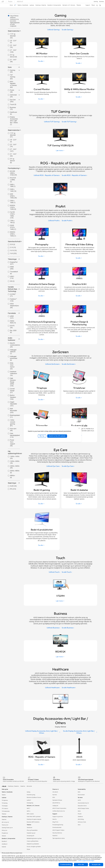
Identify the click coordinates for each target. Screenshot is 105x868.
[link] (4, 5)
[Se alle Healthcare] (69, 688)
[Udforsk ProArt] (54, 221)
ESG (54, 797)
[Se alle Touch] (67, 572)
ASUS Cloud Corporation (59, 808)
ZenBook (80, 817)
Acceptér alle (96, 865)
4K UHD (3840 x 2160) (13, 173)
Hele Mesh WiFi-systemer (34, 817)
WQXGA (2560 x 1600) (13, 234)
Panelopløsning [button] (14, 168)
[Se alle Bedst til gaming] (42, 504)
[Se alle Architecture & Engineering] (42, 339)
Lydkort (29, 800)
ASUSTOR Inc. (56, 803)
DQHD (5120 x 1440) (13, 227)
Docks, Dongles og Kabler (34, 847)
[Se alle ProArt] (67, 221)
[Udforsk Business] (53, 628)
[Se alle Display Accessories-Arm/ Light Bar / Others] (79, 732)
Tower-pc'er (5, 825)
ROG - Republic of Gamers (13, 84)
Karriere (55, 795)
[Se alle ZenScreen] (69, 364)
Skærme (4, 819)
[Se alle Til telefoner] (79, 398)
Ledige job (55, 806)
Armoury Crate (82, 822)
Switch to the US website (57, 436)
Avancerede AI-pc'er (83, 803)
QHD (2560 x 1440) (13, 196)
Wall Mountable (13, 411)
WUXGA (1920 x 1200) (13, 207)
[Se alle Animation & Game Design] (42, 296)
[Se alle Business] (68, 628)
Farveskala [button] (14, 313)
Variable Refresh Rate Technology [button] (14, 289)
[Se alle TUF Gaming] (69, 122)
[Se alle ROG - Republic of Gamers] (74, 175)
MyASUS (55, 836)
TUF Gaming (13, 77)
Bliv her (42, 436)
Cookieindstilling (66, 865)
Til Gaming (5, 803)
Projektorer (5, 833)
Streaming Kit (30, 836)
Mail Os (55, 819)
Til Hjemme (5, 800)
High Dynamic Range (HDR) (13, 382)
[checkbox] (14, 36)
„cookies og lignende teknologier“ (86, 861)
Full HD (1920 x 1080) (12, 215)
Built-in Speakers (13, 397)
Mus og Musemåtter (32, 830)
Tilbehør (4, 814)
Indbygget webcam (13, 352)
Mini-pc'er (5, 830)
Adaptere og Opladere (33, 844)
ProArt (80, 814)
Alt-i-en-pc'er (5, 822)
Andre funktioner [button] (14, 339)
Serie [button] (14, 67)
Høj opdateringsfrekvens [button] (14, 452)
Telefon (4, 795)
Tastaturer (30, 828)
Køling (29, 792)
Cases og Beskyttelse (33, 841)
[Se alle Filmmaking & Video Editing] (79, 258)
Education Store (82, 806)
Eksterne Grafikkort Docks (34, 797)
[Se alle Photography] (42, 256)
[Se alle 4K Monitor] (42, 61)
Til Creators (5, 809)
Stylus (28, 849)
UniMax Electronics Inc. (59, 811)
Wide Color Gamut (12, 366)
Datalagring (30, 803)
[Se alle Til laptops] (42, 400)
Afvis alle (81, 865)
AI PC (79, 800)
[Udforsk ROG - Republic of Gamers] (47, 175)
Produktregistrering (58, 825)
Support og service (58, 817)
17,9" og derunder (13, 36)
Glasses (4, 836)
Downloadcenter (57, 827)
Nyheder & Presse (57, 800)
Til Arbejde (5, 806)
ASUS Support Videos (58, 830)
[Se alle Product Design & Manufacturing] (79, 336)
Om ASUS (55, 792)
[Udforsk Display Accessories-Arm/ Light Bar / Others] (42, 732)
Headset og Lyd (31, 833)
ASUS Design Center (83, 808)
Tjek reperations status (59, 838)
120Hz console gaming (13, 423)
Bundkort (4, 841)
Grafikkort (5, 844)
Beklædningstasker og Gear (34, 838)
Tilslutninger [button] (14, 259)
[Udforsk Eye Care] (53, 466)
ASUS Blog (81, 819)
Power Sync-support (12, 443)
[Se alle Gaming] (68, 30)
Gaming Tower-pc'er (7, 828)
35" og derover (12, 161)
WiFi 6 (28, 811)
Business (102, 2)
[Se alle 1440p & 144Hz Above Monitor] (79, 97)
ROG (79, 811)
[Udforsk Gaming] (54, 30)
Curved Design (12, 391)
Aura (79, 825)
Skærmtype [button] (14, 483)
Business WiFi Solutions (33, 822)
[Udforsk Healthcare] (53, 688)
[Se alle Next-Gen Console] (79, 63)
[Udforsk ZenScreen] (53, 364)
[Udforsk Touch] (55, 572)
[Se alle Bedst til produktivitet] (42, 545)
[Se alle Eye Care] (68, 466)
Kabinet (4, 847)
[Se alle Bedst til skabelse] (79, 504)
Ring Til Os (55, 822)
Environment (81, 795)
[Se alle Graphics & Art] (79, 296)
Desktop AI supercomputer (34, 819)
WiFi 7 (28, 808)
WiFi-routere (30, 814)
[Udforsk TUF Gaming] (52, 122)
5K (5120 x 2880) (13, 180)
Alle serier (29, 786)
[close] (79, 428)
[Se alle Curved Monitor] (42, 99)
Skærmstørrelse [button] (14, 31)
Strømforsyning (31, 795)
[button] (96, 2)
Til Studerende (6, 811)
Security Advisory (57, 833)
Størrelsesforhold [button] (14, 241)
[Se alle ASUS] (79, 765)
